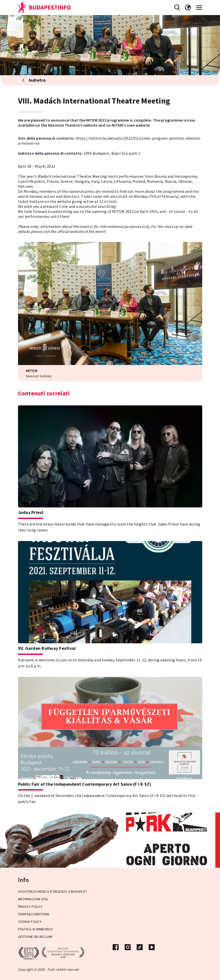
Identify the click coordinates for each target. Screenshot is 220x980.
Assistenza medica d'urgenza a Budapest (53, 892)
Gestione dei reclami (35, 937)
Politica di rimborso (36, 929)
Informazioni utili (33, 899)
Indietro (34, 80)
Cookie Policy (30, 922)
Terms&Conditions (34, 914)
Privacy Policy (30, 907)
